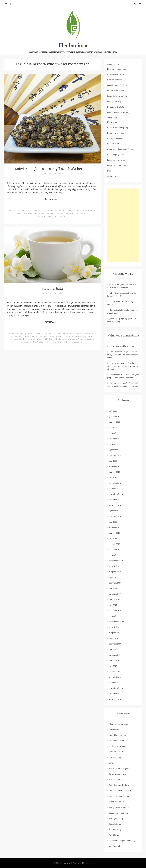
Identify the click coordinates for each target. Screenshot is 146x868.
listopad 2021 (115, 433)
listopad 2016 (115, 616)
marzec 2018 (114, 533)
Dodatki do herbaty (116, 107)
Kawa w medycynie (116, 133)
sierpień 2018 (115, 505)
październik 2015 (116, 688)
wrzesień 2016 (115, 627)
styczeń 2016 (115, 671)
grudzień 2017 (115, 550)
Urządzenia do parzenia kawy (120, 149)
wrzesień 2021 (115, 439)
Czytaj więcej (51, 199)
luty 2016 (113, 666)
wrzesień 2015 (115, 694)
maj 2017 (113, 588)
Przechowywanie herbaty (118, 112)
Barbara (60, 174)
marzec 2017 (114, 599)
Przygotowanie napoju (117, 96)
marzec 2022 (114, 422)
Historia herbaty (114, 80)
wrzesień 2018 (115, 500)
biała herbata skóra (81, 211)
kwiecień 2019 (115, 466)
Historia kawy (113, 122)
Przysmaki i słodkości (117, 165)
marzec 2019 (114, 472)
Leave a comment (57, 216)
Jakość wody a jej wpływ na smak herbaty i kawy (123, 355)
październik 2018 (116, 494)
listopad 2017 (115, 555)
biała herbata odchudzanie (56, 333)
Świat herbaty (39, 211)
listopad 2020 (115, 444)
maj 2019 (113, 461)
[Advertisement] (123, 225)
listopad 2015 (115, 683)
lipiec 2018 (114, 511)
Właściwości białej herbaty (49, 342)
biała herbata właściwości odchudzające (37, 339)
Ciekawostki (114, 730)
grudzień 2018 (115, 483)
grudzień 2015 (115, 677)
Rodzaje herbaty (19, 333)
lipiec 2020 (114, 450)
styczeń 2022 (115, 427)
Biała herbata (52, 288)
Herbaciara (65, 863)
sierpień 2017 (115, 572)
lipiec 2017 (114, 577)
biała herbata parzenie (80, 333)
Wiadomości (113, 176)
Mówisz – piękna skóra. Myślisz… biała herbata (52, 169)
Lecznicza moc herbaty (117, 85)
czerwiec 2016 (115, 644)
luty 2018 (113, 538)
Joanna (60, 293)
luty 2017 (113, 605)
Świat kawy (112, 118)
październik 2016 (116, 622)
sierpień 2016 (115, 633)
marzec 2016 (114, 660)
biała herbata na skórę (61, 211)
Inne (109, 171)
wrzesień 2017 (115, 566)
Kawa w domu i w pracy (118, 127)
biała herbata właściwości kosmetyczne (55, 213)
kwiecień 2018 (115, 527)
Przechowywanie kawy (117, 160)
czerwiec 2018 (115, 516)
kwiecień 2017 (115, 594)
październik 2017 (116, 561)
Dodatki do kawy (114, 138)
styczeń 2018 (115, 544)
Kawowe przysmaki (116, 155)
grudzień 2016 (115, 610)
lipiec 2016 (114, 638)
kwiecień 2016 (115, 655)
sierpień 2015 (115, 699)
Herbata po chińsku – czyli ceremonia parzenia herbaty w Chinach (123, 366)
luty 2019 (113, 477)
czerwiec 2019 (115, 455)
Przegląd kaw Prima (125, 346)
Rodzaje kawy (113, 144)
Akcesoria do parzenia (117, 74)
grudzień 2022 (115, 416)
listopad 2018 (115, 489)
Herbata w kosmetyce (22, 211)
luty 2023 (113, 411)
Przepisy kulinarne (115, 91)
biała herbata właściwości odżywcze (73, 339)
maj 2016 (113, 649)
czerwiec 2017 (115, 583)
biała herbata (37, 333)
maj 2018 (113, 522)
